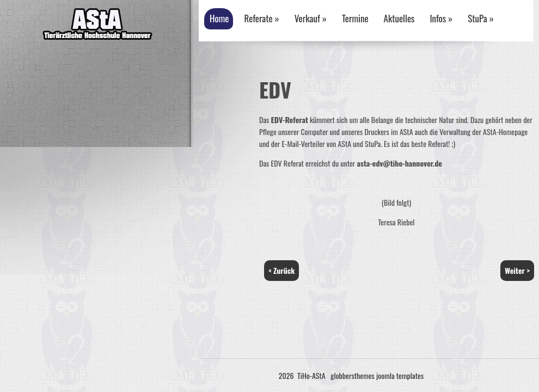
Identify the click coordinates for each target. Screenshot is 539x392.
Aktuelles (399, 18)
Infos (441, 18)
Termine (355, 18)
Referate (261, 18)
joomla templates (400, 375)
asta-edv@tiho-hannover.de (400, 163)
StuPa (481, 18)
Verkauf (311, 18)
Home (219, 18)
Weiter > (517, 270)
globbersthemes (353, 375)
